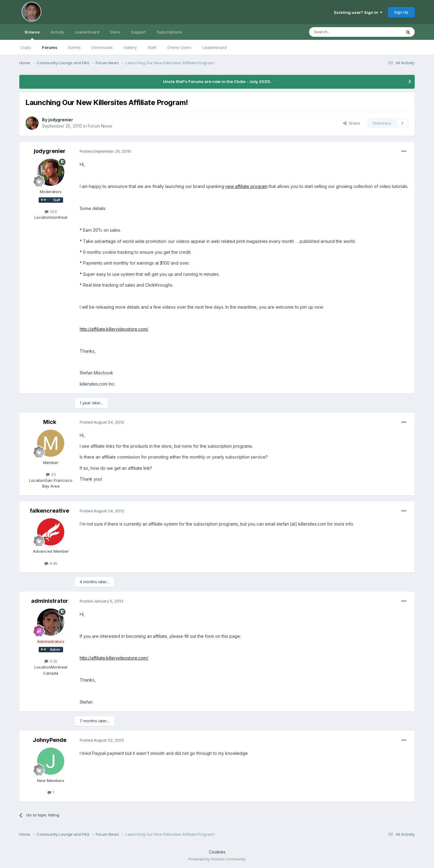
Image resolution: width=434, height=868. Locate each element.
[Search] (340, 32)
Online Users (179, 47)
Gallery (130, 47)
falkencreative (49, 511)
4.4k (51, 563)
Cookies (217, 852)
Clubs (26, 47)
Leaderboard (214, 47)
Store (115, 32)
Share (352, 123)
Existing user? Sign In (358, 12)
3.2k (51, 661)
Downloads (102, 47)
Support (138, 32)
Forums (50, 47)
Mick (50, 422)
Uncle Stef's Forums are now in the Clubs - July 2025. (217, 81)
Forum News (100, 126)
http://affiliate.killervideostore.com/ (114, 329)
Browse (32, 35)
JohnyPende (50, 740)
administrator (50, 601)
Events (74, 47)
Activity (57, 32)
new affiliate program (246, 186)
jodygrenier (61, 120)
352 (51, 211)
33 (51, 474)
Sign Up (401, 12)
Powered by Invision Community (217, 859)
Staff (152, 47)
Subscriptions (169, 32)
